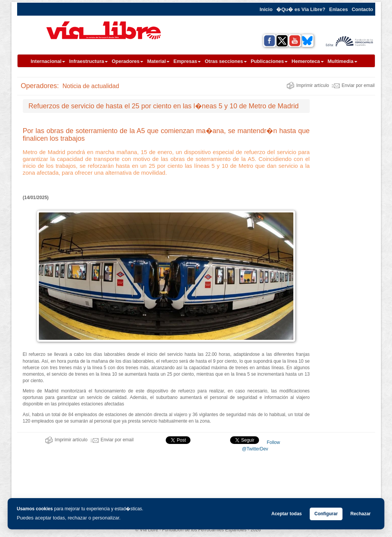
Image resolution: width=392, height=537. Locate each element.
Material (158, 61)
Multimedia (342, 61)
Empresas (187, 61)
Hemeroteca (307, 61)
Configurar (326, 514)
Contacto (362, 9)
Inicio (266, 9)
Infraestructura (88, 61)
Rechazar (361, 514)
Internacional (48, 61)
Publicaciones (269, 61)
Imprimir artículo (308, 85)
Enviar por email (353, 85)
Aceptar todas (286, 514)
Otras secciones (226, 61)
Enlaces (338, 9)
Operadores (127, 61)
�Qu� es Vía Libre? (301, 9)
